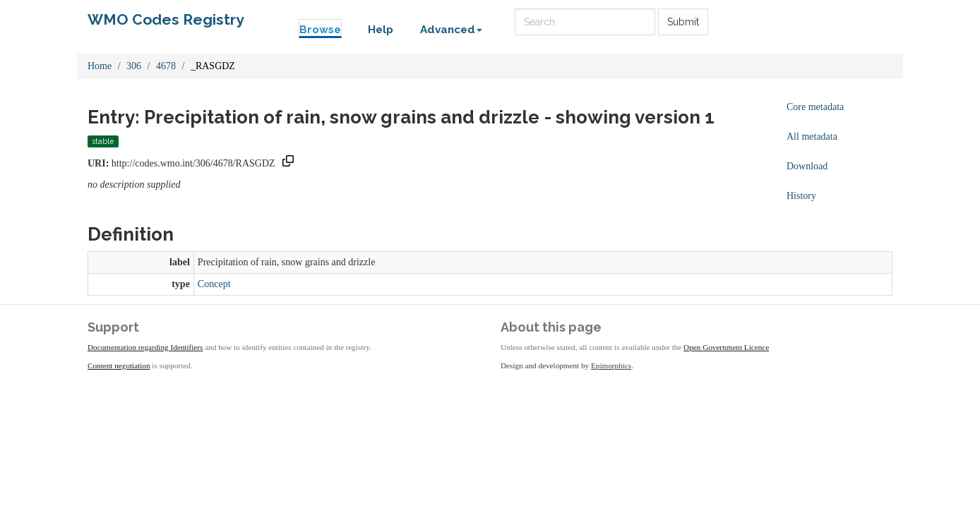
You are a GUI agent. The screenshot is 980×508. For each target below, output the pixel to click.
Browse (320, 30)
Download (807, 166)
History (801, 196)
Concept (214, 284)
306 (134, 66)
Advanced (451, 30)
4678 (166, 66)
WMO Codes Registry (166, 19)
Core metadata (815, 107)
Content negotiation (119, 365)
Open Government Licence (726, 347)
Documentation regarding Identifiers (145, 347)
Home (100, 66)
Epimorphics (611, 365)
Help (381, 30)
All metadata (812, 137)
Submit (683, 22)
